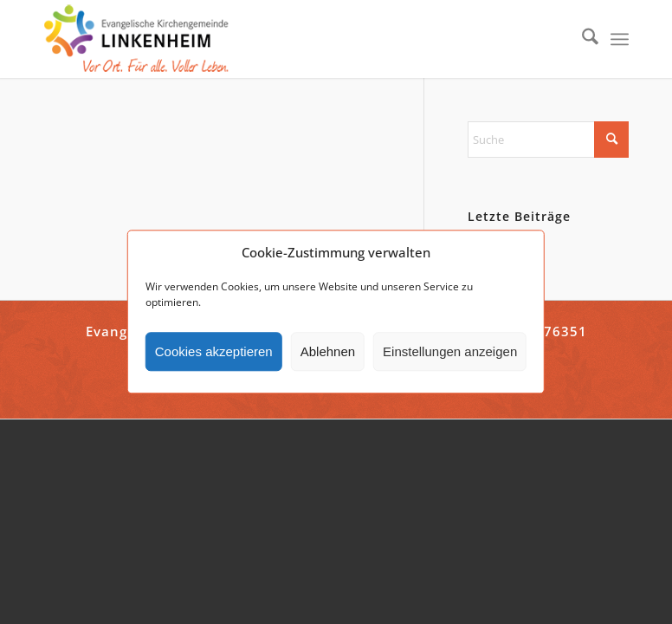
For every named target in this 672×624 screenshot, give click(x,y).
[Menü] (620, 39)
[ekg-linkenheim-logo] (141, 39)
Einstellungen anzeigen (450, 351)
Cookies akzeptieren (214, 351)
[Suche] (582, 39)
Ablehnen (328, 351)
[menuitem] (582, 39)
